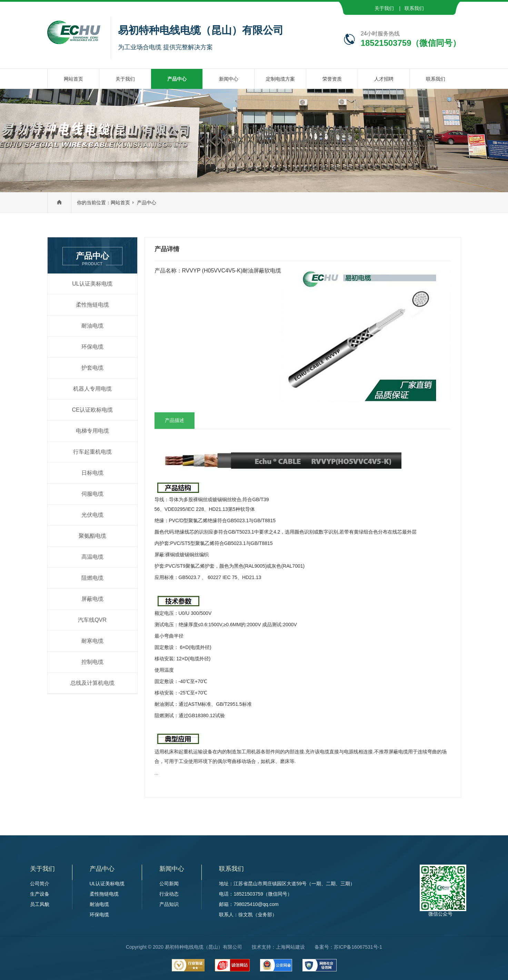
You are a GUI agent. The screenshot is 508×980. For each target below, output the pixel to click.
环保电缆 (92, 347)
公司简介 (40, 884)
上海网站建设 (290, 947)
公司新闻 (169, 884)
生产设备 (40, 894)
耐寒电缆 (92, 641)
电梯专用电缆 (92, 431)
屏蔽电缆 (92, 599)
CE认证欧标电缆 (92, 410)
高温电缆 (92, 557)
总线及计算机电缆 (92, 683)
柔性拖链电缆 (92, 305)
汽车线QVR (92, 620)
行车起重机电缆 (92, 452)
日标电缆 (92, 473)
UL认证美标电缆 (92, 284)
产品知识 (169, 904)
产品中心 (147, 203)
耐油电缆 (92, 326)
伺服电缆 (92, 494)
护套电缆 (92, 368)
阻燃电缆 (92, 578)
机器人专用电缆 (92, 389)
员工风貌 (40, 904)
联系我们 (414, 8)
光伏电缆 (92, 515)
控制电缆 (92, 662)
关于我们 (384, 8)
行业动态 (169, 894)
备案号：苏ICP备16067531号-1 (348, 947)
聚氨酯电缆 (92, 536)
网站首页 (120, 203)
